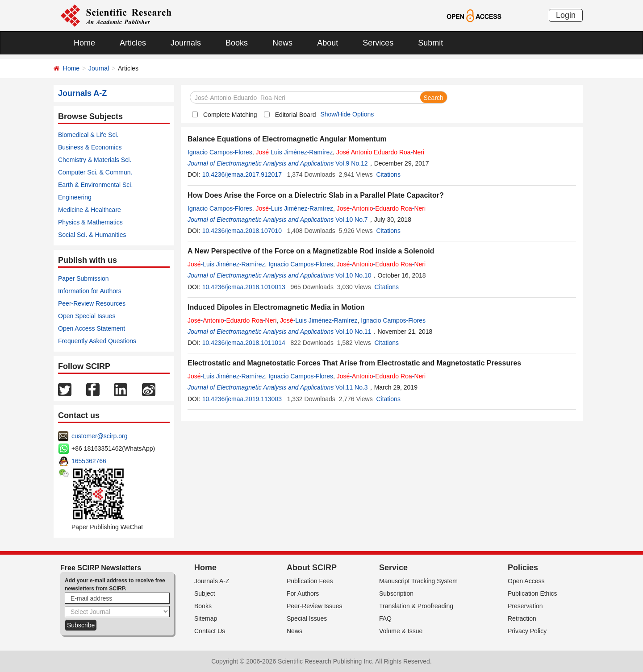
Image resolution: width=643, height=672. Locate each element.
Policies (523, 568)
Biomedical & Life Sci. (88, 135)
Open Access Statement (92, 328)
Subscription (396, 593)
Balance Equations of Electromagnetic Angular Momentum (287, 139)
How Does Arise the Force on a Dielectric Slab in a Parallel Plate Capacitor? (316, 195)
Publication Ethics (532, 593)
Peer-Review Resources (92, 303)
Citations (388, 174)
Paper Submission (84, 278)
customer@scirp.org (99, 436)
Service (393, 568)
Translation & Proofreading (416, 606)
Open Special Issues (87, 316)
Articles (133, 43)
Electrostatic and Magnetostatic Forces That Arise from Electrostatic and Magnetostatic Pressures (354, 363)
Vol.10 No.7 (351, 220)
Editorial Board (296, 115)
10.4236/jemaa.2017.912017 (242, 174)
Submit (430, 43)
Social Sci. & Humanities (92, 235)
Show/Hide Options (347, 114)
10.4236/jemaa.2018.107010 (242, 231)
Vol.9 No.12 (351, 163)
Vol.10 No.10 (353, 275)
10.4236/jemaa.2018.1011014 (244, 343)
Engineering (75, 197)
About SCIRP (312, 568)
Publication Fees (310, 581)
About (328, 43)
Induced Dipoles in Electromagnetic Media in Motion (276, 307)
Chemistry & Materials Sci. (95, 160)
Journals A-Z (212, 581)
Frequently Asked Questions (97, 341)
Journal (99, 68)
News (282, 43)
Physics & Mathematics (90, 222)
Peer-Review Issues (315, 606)
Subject (205, 593)
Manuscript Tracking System (418, 581)
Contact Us (210, 631)
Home (84, 43)
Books (237, 43)
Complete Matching (230, 115)
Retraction (522, 618)
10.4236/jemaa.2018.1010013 (244, 287)
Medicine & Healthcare (90, 210)
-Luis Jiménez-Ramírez (295, 208)
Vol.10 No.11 (353, 332)
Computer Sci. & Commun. (95, 172)
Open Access (526, 581)
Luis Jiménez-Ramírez (294, 152)
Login (566, 15)
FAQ (385, 618)
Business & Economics (90, 147)
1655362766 (89, 461)
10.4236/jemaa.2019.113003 (242, 399)
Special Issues (307, 618)
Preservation (525, 606)
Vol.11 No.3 (351, 387)
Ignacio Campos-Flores (220, 152)
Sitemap (206, 618)
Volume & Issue (401, 631)
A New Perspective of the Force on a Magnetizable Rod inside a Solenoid (311, 251)
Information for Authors (90, 291)
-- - (381, 208)
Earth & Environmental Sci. (95, 185)
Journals (186, 43)
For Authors (303, 593)
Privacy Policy (527, 631)
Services (378, 43)
